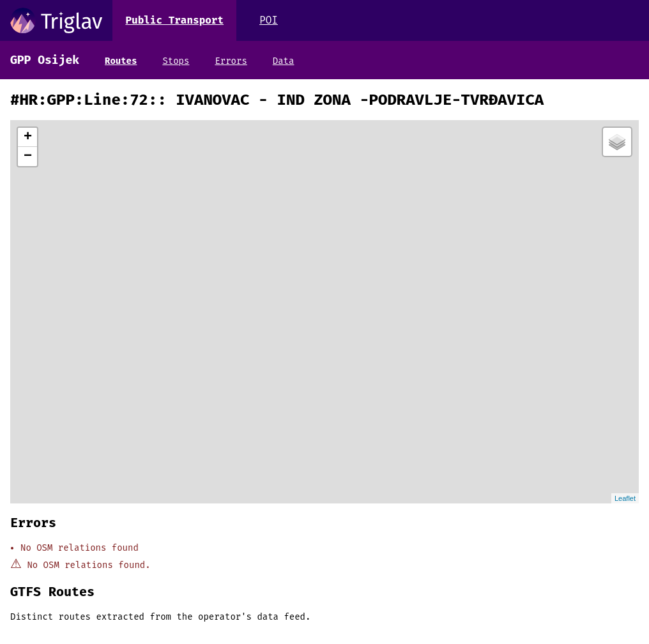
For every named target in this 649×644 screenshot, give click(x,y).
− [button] (28, 157)
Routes (121, 61)
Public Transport (174, 20)
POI (269, 20)
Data (284, 61)
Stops (176, 61)
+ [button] (28, 137)
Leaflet (625, 498)
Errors (231, 61)
